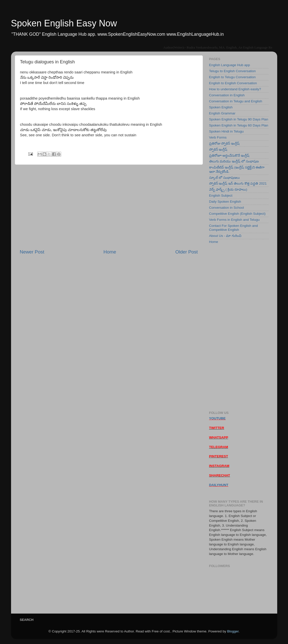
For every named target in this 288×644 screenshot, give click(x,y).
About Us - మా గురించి (225, 236)
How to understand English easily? (235, 89)
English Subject (221, 196)
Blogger (233, 631)
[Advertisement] (109, 207)
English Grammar (222, 113)
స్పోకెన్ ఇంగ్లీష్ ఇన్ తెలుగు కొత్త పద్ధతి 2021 (238, 183)
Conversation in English (227, 95)
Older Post (186, 252)
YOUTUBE (217, 418)
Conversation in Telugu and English (236, 101)
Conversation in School (227, 208)
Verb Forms (218, 137)
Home (110, 252)
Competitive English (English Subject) (237, 214)
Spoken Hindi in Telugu (226, 131)
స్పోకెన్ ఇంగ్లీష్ (218, 149)
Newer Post (32, 252)
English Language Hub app (230, 65)
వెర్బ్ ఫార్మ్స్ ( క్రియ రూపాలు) (228, 189)
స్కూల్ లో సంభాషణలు (225, 178)
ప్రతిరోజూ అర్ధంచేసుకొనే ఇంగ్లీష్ (229, 156)
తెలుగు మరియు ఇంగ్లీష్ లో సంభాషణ (234, 161)
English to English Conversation (233, 83)
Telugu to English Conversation (233, 71)
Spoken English (221, 107)
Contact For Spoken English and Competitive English (234, 228)
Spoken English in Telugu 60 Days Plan (239, 125)
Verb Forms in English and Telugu (235, 220)
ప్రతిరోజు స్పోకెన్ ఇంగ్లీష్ (224, 143)
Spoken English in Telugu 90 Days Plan (239, 119)
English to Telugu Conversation (233, 77)
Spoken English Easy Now (64, 23)
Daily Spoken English (225, 202)
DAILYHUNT (219, 485)
